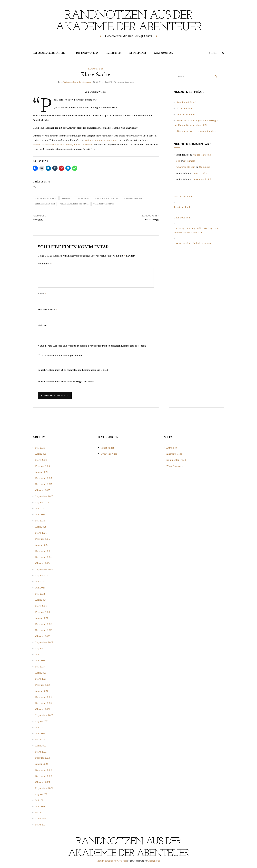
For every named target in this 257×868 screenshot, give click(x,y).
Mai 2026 (40, 448)
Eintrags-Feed (174, 454)
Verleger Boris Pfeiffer (104, 204)
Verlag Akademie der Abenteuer (77, 82)
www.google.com (186, 167)
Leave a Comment (126, 82)
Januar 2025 (42, 545)
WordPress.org (175, 466)
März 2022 (41, 752)
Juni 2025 (40, 515)
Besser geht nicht (203, 179)
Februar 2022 (42, 758)
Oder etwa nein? (186, 114)
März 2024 (41, 606)
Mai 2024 (40, 594)
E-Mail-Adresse (47, 309)
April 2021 (41, 819)
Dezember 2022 (44, 697)
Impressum (114, 53)
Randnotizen (96, 69)
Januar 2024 (42, 618)
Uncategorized (109, 454)
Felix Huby (66, 198)
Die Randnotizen (87, 53)
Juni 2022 (40, 733)
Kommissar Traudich (133, 198)
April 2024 (41, 600)
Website (42, 325)
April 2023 (41, 673)
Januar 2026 (42, 472)
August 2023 (42, 648)
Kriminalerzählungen (45, 204)
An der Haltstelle (202, 155)
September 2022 (44, 715)
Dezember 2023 (44, 624)
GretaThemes (154, 861)
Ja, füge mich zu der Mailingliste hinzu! (60, 356)
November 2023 (44, 630)
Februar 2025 (43, 539)
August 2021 (42, 794)
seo (178, 161)
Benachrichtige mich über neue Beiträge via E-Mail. (66, 382)
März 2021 (41, 825)
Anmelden (172, 448)
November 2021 (44, 776)
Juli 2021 (40, 800)
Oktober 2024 (43, 563)
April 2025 (41, 527)
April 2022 (41, 746)
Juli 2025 (40, 508)
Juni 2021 (40, 806)
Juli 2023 (40, 654)
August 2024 (42, 575)
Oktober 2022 (43, 709)
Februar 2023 (42, 685)
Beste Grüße (200, 173)
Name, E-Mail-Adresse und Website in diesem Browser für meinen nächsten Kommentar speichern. (92, 346)
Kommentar (45, 264)
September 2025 (44, 496)
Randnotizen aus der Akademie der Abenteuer (128, 22)
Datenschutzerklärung (49, 53)
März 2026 (41, 460)
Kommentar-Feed (176, 460)
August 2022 (42, 721)
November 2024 (44, 557)
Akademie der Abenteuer (46, 198)
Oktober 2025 (43, 490)
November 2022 (44, 703)
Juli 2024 (40, 582)
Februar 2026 (43, 466)
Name (42, 293)
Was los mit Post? (187, 102)
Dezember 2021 (44, 770)
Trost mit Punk (185, 108)
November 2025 (44, 484)
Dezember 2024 (44, 551)
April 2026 (41, 454)
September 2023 (44, 642)
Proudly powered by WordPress (112, 861)
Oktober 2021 (43, 782)
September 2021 (44, 788)
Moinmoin (190, 161)
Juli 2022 (40, 727)
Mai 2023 (40, 667)
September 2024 (44, 569)
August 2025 (42, 502)
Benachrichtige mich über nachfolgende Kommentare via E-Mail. (73, 370)
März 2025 (41, 533)
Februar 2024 (43, 612)
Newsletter (138, 53)
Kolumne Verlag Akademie (107, 198)
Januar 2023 (42, 691)
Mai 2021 (40, 812)
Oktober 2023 (43, 636)
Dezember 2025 (44, 478)
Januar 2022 (42, 764)
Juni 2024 (40, 588)
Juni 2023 (40, 661)
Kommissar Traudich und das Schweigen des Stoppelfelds (63, 145)
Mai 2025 (40, 521)
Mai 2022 (40, 740)
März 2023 (41, 679)
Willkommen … (164, 53)
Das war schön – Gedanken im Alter (197, 131)
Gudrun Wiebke (83, 198)
